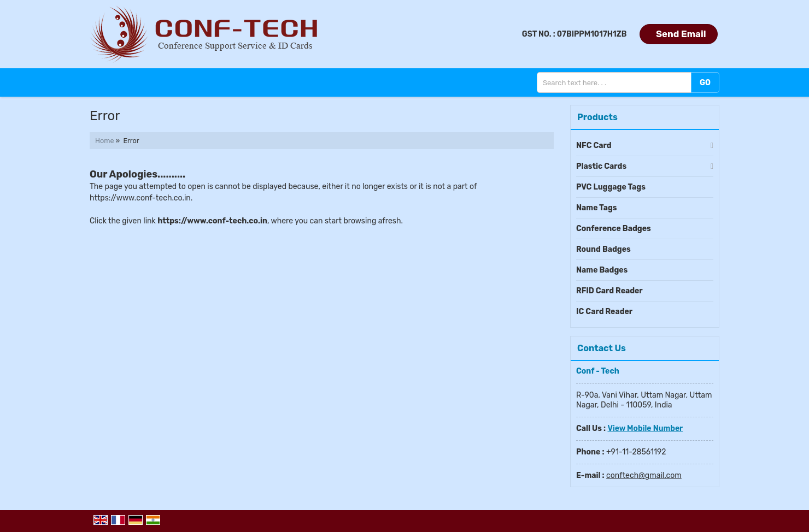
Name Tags (597, 208)
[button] (645, 428)
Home (104, 141)
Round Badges (603, 249)
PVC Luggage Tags (611, 187)
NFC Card (594, 146)
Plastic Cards (601, 166)
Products (597, 117)
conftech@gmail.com (644, 475)
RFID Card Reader (609, 291)
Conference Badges (614, 229)
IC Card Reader (604, 312)
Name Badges (602, 270)
